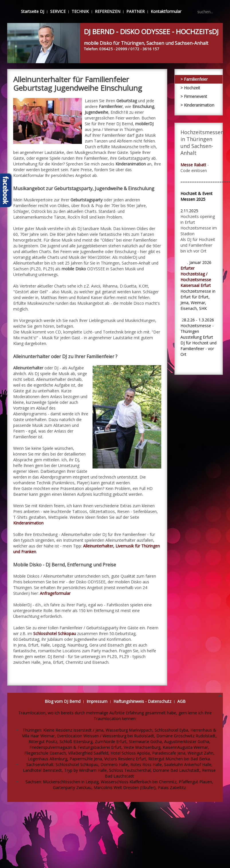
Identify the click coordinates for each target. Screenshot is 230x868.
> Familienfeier (194, 79)
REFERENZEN (108, 11)
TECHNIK (80, 11)
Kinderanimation (28, 523)
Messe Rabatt (193, 165)
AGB (181, 701)
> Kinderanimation (197, 105)
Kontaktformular (166, 11)
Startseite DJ (33, 11)
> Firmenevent (194, 96)
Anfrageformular (55, 593)
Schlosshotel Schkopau (55, 633)
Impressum (97, 701)
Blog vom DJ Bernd (63, 701)
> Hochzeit (190, 88)
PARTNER (135, 11)
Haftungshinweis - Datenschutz (142, 701)
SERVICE (58, 11)
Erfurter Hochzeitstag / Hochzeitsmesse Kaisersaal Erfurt (196, 277)
